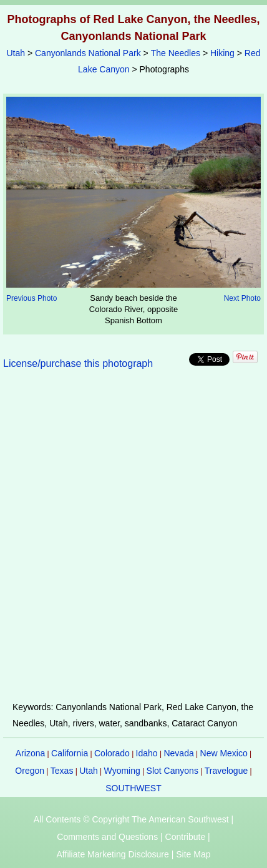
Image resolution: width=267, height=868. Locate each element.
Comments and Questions (107, 837)
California (70, 753)
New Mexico (224, 753)
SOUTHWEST (133, 788)
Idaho (147, 753)
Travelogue (226, 771)
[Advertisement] (133, 543)
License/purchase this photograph (78, 363)
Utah (16, 53)
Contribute (186, 837)
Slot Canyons (172, 771)
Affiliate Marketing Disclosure (113, 854)
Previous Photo (32, 298)
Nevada (178, 753)
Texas (62, 771)
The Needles (176, 53)
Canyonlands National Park (88, 53)
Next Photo (242, 298)
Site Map (193, 854)
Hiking (222, 53)
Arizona (30, 753)
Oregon (30, 771)
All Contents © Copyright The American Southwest (131, 819)
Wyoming (122, 771)
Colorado (112, 753)
